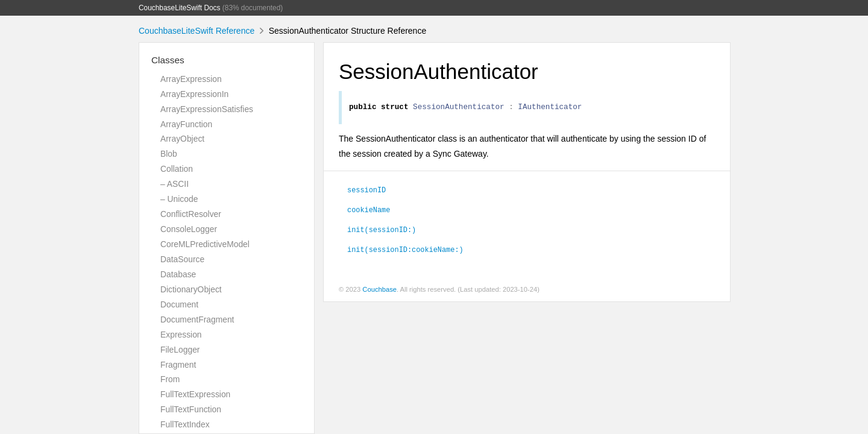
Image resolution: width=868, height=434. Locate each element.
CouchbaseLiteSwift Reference (197, 31)
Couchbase (379, 291)
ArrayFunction (186, 124)
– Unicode (179, 199)
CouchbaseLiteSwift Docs (180, 8)
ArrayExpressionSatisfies (207, 109)
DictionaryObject (191, 289)
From (170, 379)
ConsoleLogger (189, 229)
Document (179, 304)
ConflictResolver (191, 214)
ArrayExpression (191, 79)
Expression (181, 335)
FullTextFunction (191, 409)
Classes (168, 60)
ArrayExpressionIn (194, 94)
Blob (169, 154)
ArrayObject (182, 139)
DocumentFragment (197, 319)
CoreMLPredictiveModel (205, 244)
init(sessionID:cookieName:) (405, 251)
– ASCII (175, 184)
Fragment (178, 365)
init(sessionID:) (382, 231)
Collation (177, 169)
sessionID (366, 191)
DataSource (182, 259)
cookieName (369, 211)
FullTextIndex (185, 424)
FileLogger (180, 350)
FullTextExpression (195, 394)
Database (178, 274)
